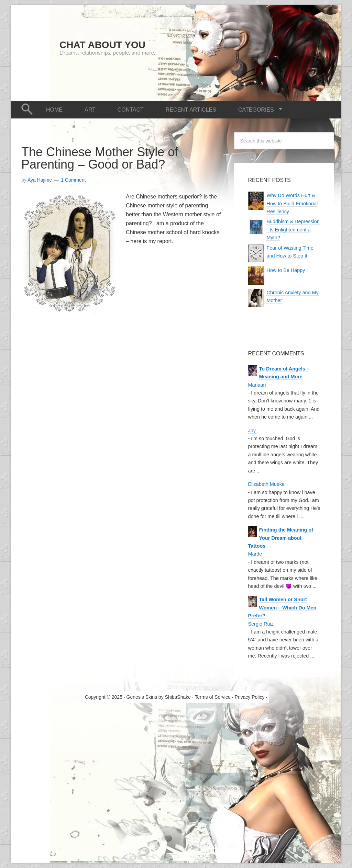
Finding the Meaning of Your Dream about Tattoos (280, 538)
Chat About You (102, 45)
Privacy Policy (249, 697)
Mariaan (257, 385)
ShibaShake (178, 697)
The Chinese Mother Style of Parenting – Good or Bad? (100, 158)
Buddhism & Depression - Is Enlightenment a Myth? (293, 230)
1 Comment (73, 180)
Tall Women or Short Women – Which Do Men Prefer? (282, 608)
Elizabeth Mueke (266, 484)
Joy (252, 431)
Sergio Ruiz (261, 624)
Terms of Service (212, 697)
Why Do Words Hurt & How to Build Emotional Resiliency (292, 203)
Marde (255, 554)
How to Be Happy (286, 270)
